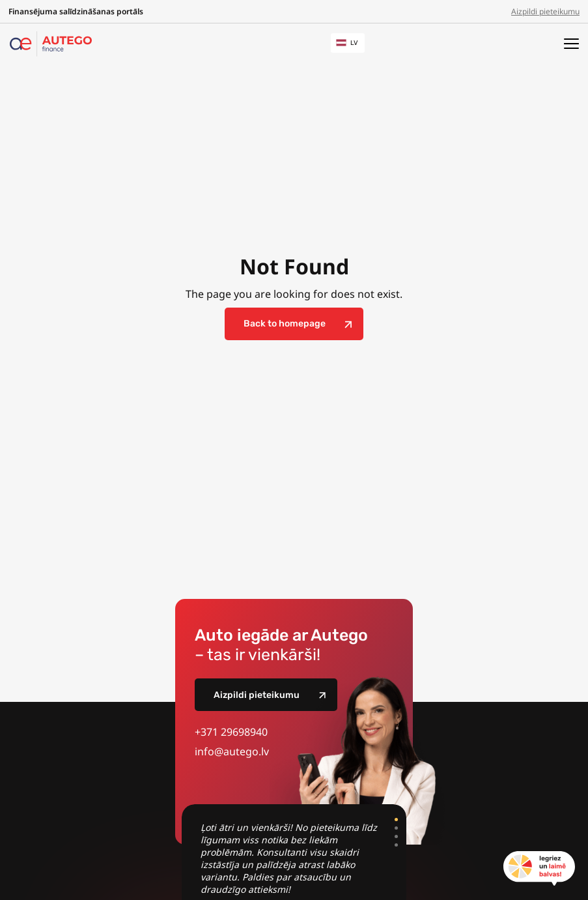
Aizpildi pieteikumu (545, 11)
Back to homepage (285, 324)
